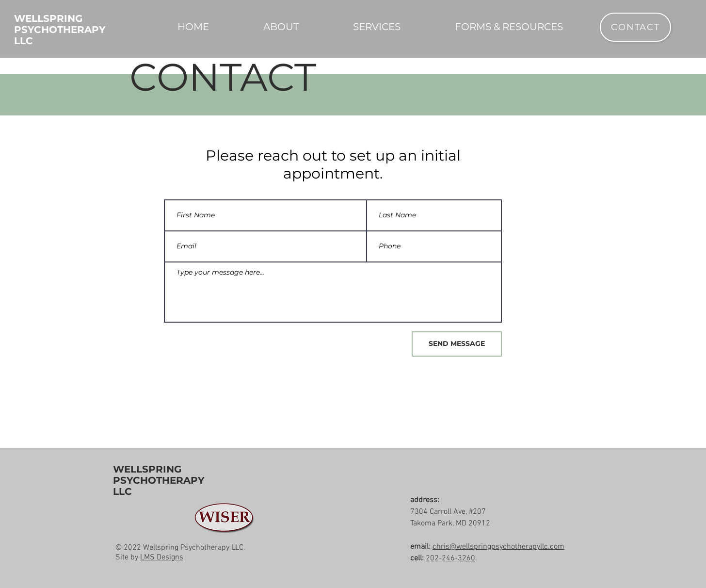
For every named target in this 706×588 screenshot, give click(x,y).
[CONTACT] (635, 27)
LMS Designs (162, 557)
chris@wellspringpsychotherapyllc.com (498, 547)
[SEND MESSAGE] (457, 344)
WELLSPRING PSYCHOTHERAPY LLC (159, 480)
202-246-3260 (450, 558)
